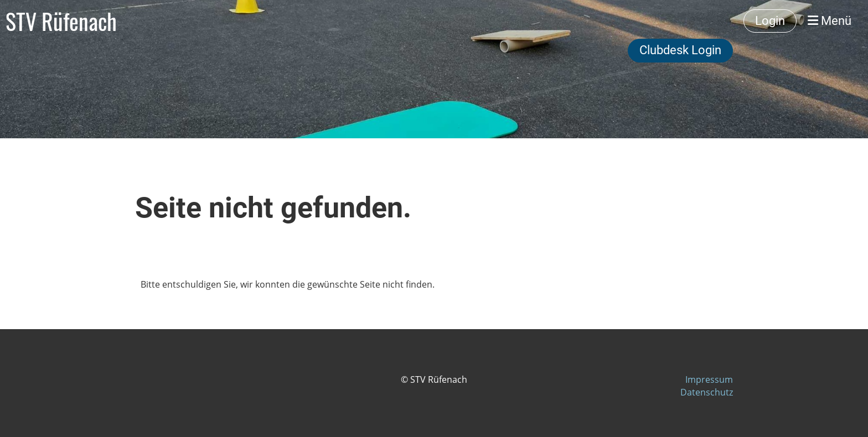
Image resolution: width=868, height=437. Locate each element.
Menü (830, 21)
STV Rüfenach (61, 21)
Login (770, 21)
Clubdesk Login (680, 50)
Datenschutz (707, 392)
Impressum (709, 379)
